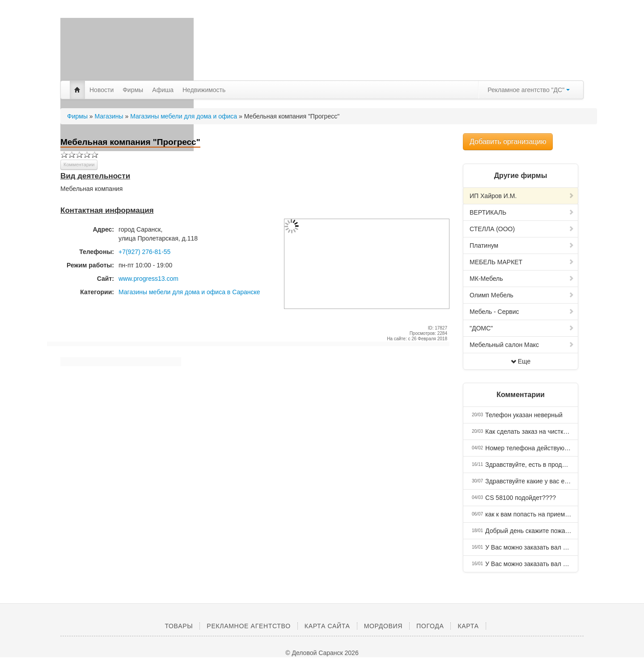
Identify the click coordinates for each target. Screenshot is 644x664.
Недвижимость (204, 90)
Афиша (163, 90)
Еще (521, 361)
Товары (179, 626)
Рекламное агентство (248, 626)
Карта (468, 626)
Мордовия (383, 626)
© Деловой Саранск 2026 (322, 653)
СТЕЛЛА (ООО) (522, 229)
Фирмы (133, 90)
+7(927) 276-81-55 (144, 252)
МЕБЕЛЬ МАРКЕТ (522, 262)
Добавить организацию (508, 142)
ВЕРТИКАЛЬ (522, 212)
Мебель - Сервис (522, 312)
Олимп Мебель (522, 295)
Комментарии (79, 165)
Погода (430, 626)
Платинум (522, 245)
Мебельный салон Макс (522, 345)
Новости (102, 90)
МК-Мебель (522, 279)
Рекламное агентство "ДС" (529, 90)
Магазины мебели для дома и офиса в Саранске (189, 292)
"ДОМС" (522, 328)
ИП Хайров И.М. (522, 196)
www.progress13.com (148, 279)
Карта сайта (327, 626)
